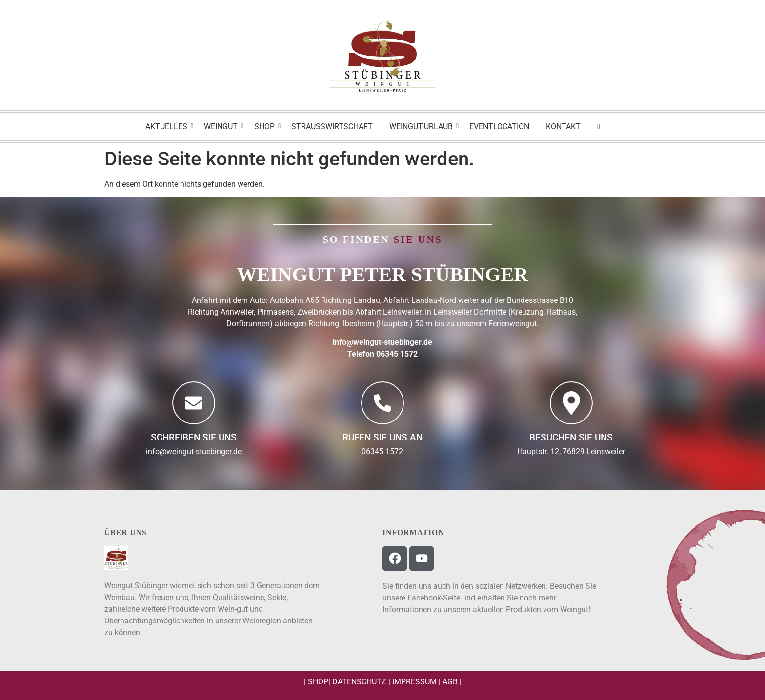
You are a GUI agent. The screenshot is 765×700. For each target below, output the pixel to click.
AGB (450, 682)
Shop (266, 127)
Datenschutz (359, 682)
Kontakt (563, 127)
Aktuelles (168, 127)
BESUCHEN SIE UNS (571, 438)
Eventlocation (499, 127)
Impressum (414, 682)
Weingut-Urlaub (423, 127)
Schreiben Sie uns (194, 438)
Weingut (222, 127)
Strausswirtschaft (332, 127)
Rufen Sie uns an (382, 438)
